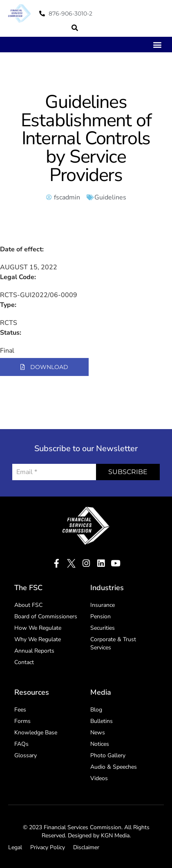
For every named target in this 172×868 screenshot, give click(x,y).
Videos (99, 778)
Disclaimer (86, 847)
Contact (24, 662)
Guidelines (110, 197)
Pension (101, 616)
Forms (22, 721)
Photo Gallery (108, 755)
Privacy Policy (48, 847)
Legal (15, 847)
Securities (103, 628)
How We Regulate (38, 628)
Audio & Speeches (114, 767)
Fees (20, 710)
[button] (75, 28)
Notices (100, 744)
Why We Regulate (38, 639)
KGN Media (115, 836)
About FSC (28, 605)
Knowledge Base (36, 733)
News (98, 733)
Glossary (26, 755)
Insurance (103, 605)
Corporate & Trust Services (113, 643)
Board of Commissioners (46, 616)
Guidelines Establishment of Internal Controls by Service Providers (86, 139)
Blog (96, 710)
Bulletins (102, 721)
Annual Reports (34, 651)
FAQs (21, 744)
